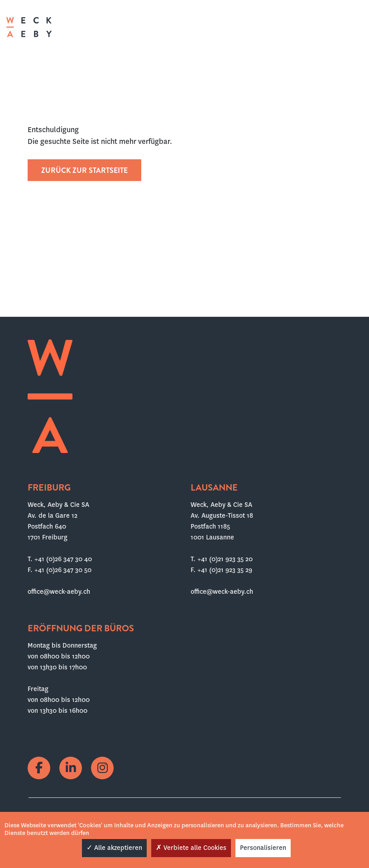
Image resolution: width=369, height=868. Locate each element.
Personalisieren (263, 848)
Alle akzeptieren (114, 848)
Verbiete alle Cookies (191, 848)
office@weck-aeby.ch (59, 591)
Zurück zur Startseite (84, 170)
